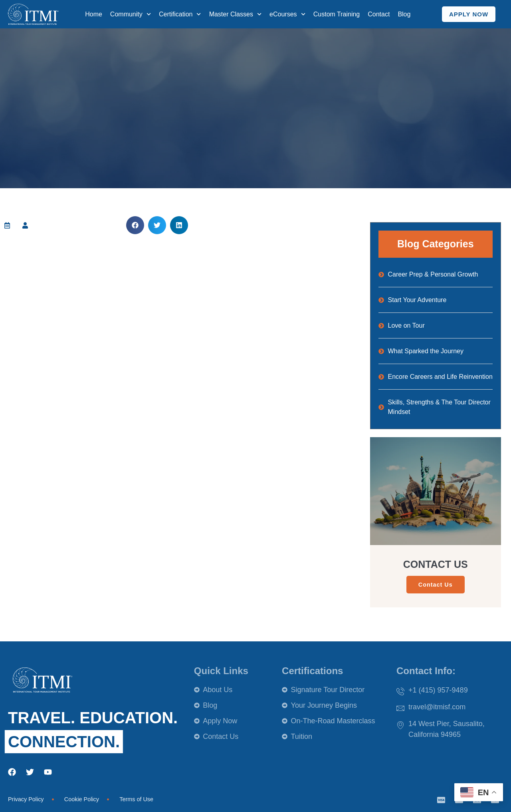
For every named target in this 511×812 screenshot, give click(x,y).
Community (131, 14)
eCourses (287, 14)
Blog (404, 14)
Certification (180, 14)
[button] (135, 225)
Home (94, 14)
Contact (379, 14)
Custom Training (337, 14)
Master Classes (235, 14)
